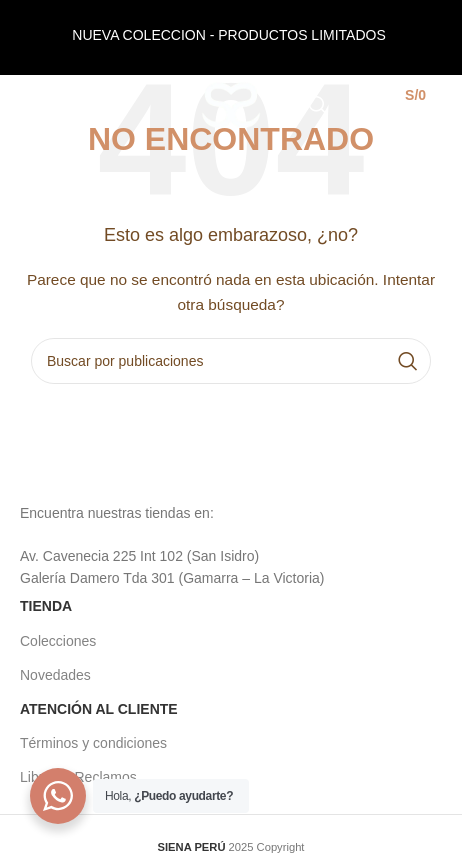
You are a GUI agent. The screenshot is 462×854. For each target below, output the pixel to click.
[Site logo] (231, 104)
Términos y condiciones (93, 743)
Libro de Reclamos (78, 777)
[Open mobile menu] (48, 105)
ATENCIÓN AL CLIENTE (99, 709)
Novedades (55, 675)
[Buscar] (318, 105)
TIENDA (46, 606)
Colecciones (58, 641)
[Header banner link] (231, 37)
